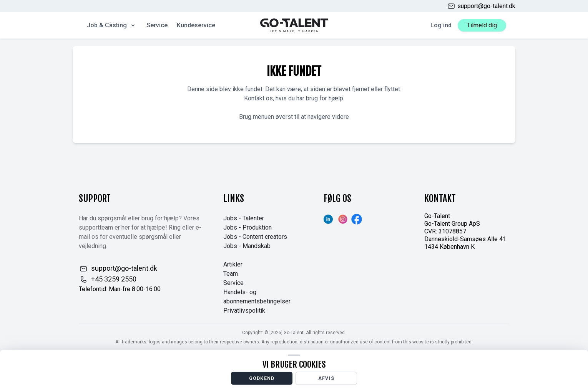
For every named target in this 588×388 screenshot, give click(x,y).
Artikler (233, 264)
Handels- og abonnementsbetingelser (257, 297)
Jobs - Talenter (244, 218)
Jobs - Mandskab (247, 246)
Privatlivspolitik (244, 311)
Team (231, 274)
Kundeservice (196, 25)
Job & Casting (111, 25)
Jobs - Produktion (247, 227)
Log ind (441, 25)
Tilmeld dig (482, 25)
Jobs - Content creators (255, 237)
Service (157, 25)
